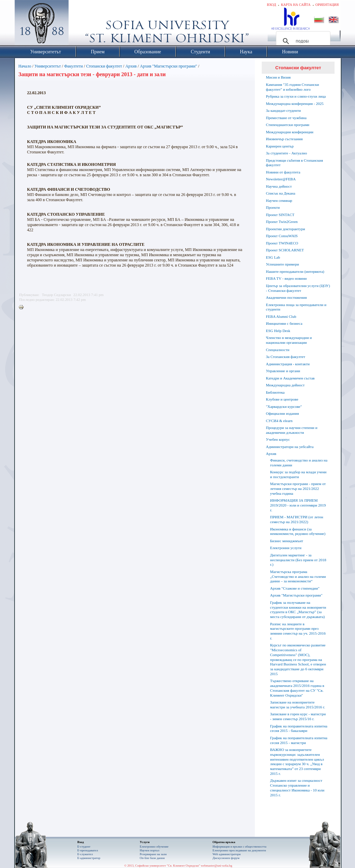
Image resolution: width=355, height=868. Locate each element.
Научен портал (149, 850)
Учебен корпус (278, 439)
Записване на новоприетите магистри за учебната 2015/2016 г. (298, 705)
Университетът (47, 66)
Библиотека (275, 392)
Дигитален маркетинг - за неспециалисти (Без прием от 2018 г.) (298, 560)
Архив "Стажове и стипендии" (295, 588)
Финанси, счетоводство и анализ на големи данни (299, 463)
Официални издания (282, 413)
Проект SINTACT (280, 215)
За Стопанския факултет (285, 357)
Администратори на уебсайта (290, 447)
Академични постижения (286, 297)
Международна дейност (285, 385)
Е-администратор (89, 858)
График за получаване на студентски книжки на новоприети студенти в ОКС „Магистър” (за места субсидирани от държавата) (298, 610)
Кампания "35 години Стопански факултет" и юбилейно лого (292, 87)
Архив (131, 66)
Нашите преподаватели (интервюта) (295, 271)
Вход (272, 5)
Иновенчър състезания (284, 139)
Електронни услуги (286, 548)
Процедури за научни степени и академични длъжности (292, 430)
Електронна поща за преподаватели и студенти (296, 307)
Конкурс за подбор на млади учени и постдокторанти (298, 474)
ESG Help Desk (278, 331)
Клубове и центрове (282, 399)
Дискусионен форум (226, 858)
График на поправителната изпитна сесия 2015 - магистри (299, 740)
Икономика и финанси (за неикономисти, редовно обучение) (298, 531)
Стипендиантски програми (288, 125)
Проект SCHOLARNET (285, 250)
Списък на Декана (281, 193)
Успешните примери (282, 264)
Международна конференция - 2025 (295, 104)
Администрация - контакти (288, 364)
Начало (25, 66)
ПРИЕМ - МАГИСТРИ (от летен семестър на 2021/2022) (297, 519)
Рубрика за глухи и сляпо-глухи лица (296, 96)
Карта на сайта (296, 5)
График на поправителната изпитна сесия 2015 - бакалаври (299, 728)
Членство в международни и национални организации (289, 340)
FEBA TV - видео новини (286, 278)
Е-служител (85, 854)
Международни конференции (290, 132)
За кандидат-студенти (283, 110)
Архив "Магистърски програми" (169, 66)
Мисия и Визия (278, 77)
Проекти (273, 207)
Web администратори (227, 854)
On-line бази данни (152, 858)
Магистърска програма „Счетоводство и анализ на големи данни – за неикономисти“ (298, 576)
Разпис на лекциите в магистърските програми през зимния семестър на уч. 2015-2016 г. (298, 631)
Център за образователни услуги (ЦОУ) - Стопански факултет (298, 288)
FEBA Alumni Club (281, 316)
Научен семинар (279, 200)
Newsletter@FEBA (281, 179)
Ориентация (327, 5)
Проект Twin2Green (282, 222)
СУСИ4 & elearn (279, 421)
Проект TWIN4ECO (282, 243)
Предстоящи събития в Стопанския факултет (294, 163)
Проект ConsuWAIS (282, 236)
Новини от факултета (283, 172)
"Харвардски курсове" (284, 406)
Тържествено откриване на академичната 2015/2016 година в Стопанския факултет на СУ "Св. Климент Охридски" (297, 688)
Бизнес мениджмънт (287, 541)
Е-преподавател (88, 850)
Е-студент (84, 847)
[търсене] (302, 41)
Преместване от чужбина (286, 118)
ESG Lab (273, 257)
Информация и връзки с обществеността (239, 847)
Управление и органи (283, 371)
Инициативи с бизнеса (284, 323)
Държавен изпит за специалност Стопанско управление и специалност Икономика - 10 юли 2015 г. (297, 788)
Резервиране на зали (153, 854)
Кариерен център (280, 146)
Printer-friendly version (23, 307)
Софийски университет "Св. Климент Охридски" (81, 24)
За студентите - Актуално (286, 153)
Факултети (73, 66)
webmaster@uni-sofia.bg (217, 866)
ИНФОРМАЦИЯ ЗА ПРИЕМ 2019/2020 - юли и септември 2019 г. (298, 505)
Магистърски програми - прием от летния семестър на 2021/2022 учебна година (298, 489)
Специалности (278, 350)
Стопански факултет (104, 66)
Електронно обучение (154, 847)
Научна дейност (279, 186)
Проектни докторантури (285, 229)
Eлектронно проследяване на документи (239, 850)
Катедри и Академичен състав (290, 378)
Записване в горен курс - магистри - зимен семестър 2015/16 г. (298, 716)
